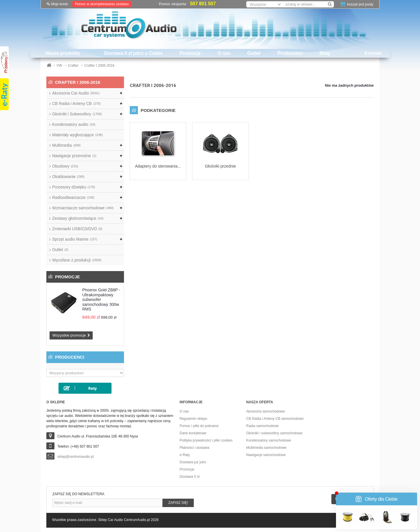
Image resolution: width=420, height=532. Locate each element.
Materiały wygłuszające (77, 135)
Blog (325, 53)
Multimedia (66, 145)
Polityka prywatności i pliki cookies (206, 440)
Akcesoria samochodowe (265, 411)
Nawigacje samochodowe (266, 455)
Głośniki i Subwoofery (77, 114)
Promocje (190, 53)
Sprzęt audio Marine (75, 239)
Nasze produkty (63, 53)
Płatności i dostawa (195, 448)
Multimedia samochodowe (266, 448)
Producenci (290, 53)
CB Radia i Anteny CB (76, 104)
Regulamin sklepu (193, 419)
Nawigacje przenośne (74, 156)
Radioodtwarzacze (73, 197)
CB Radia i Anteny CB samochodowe (275, 419)
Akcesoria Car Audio (76, 93)
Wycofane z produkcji (77, 260)
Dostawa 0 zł (190, 477)
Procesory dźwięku (74, 187)
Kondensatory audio (74, 124)
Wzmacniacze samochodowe (83, 208)
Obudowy (65, 166)
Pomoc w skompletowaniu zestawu (102, 4)
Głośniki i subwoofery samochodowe (274, 433)
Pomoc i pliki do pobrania (199, 426)
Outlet (254, 53)
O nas (224, 53)
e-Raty (185, 455)
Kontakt (373, 53)
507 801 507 (203, 4)
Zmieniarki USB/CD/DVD (77, 229)
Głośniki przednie (220, 166)
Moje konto (57, 4)
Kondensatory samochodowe (269, 440)
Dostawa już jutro (193, 462)
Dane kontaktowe (193, 433)
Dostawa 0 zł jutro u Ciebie (134, 53)
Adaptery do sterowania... (158, 166)
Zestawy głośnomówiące (78, 218)
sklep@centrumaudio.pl (76, 457)
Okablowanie (68, 177)
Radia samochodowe (262, 426)
